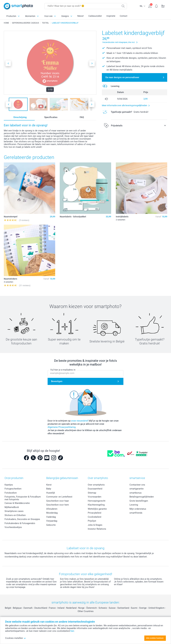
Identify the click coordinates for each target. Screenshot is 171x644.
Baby (49, 489)
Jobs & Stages (95, 525)
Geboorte (51, 525)
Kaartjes (9, 485)
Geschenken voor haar (58, 501)
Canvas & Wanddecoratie (17, 503)
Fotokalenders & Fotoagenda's (20, 523)
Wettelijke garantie (97, 509)
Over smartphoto (96, 485)
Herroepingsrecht (97, 501)
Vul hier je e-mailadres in (63, 370)
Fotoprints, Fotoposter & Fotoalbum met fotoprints (23, 498)
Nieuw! (81, 16)
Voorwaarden (95, 497)
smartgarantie (137, 489)
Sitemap (92, 493)
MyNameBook (12, 507)
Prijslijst (92, 521)
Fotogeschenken (13, 489)
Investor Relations (97, 529)
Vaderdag (51, 517)
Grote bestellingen (139, 501)
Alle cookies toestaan (155, 638)
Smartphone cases (14, 511)
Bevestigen (57, 381)
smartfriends (136, 513)
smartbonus (136, 493)
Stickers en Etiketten (15, 515)
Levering (134, 505)
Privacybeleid (94, 513)
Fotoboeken (11, 493)
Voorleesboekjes (13, 527)
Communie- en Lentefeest (59, 497)
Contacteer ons (137, 485)
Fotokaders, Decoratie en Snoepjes (22, 519)
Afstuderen (52, 509)
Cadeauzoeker (95, 16)
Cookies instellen (16, 638)
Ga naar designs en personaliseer (122, 77)
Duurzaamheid (95, 489)
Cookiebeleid (94, 517)
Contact (124, 16)
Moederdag (52, 513)
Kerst (49, 485)
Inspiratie (111, 16)
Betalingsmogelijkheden (142, 497)
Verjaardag (52, 521)
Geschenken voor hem (58, 505)
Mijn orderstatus (138, 509)
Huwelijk (51, 493)
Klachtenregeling (96, 505)
